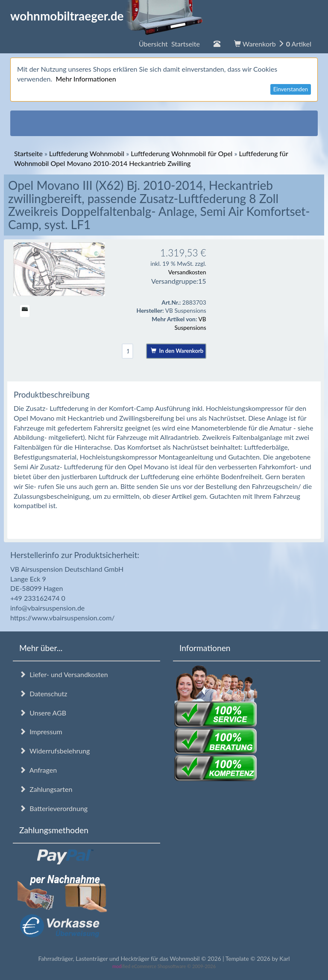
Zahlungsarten (46, 789)
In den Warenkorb (177, 351)
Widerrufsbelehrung (54, 751)
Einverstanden (291, 89)
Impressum (41, 731)
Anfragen (38, 770)
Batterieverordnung (53, 808)
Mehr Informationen (86, 79)
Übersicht (169, 44)
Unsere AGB (43, 713)
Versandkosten (187, 272)
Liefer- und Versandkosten (64, 674)
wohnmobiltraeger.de (107, 16)
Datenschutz (43, 694)
